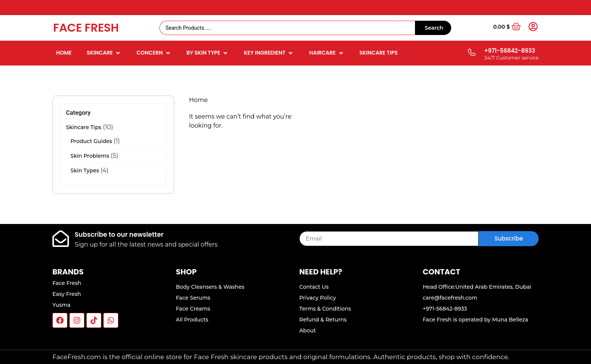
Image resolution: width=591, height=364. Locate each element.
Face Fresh (86, 28)
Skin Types (85, 171)
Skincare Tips (84, 127)
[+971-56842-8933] (471, 53)
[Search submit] (433, 28)
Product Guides (91, 141)
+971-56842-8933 (510, 51)
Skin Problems (90, 156)
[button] (104, 53)
